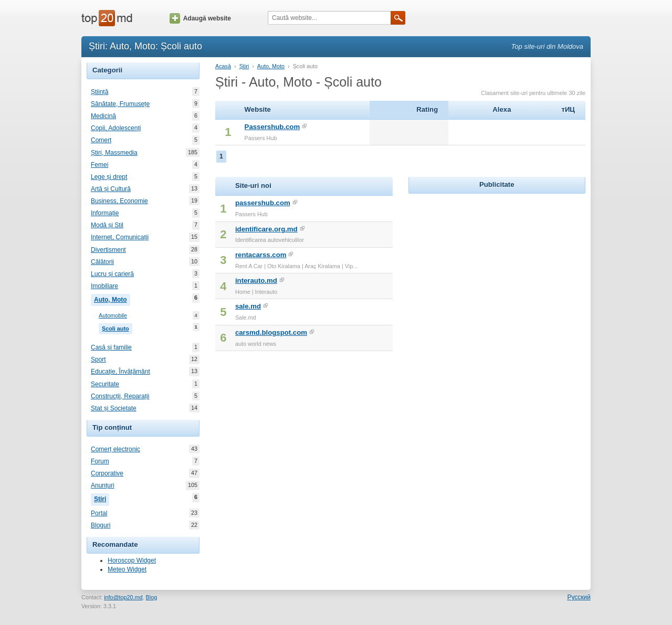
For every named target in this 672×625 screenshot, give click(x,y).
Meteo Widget (127, 569)
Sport (98, 359)
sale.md (248, 306)
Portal (99, 513)
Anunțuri (103, 485)
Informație (105, 213)
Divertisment (108, 250)
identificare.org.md (266, 229)
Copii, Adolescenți (116, 128)
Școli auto (117, 327)
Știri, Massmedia (114, 153)
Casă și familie (111, 347)
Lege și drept (109, 177)
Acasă (223, 66)
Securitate (105, 384)
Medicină (103, 116)
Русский (579, 597)
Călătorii (102, 262)
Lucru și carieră (112, 274)
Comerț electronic (115, 449)
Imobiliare (104, 286)
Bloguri (101, 525)
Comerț (101, 140)
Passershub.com (272, 127)
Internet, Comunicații (120, 237)
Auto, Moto (112, 299)
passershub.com (263, 203)
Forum (100, 461)
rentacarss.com (261, 255)
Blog (152, 597)
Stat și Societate (114, 408)
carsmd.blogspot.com (271, 332)
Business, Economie (119, 201)
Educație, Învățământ (120, 372)
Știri (102, 498)
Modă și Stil (107, 225)
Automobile (113, 316)
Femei (99, 165)
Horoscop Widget (132, 560)
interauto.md (256, 280)
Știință (99, 92)
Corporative (107, 473)
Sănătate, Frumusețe (120, 104)
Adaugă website (200, 18)
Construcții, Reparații (120, 396)
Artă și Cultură (111, 189)
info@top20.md (123, 597)
